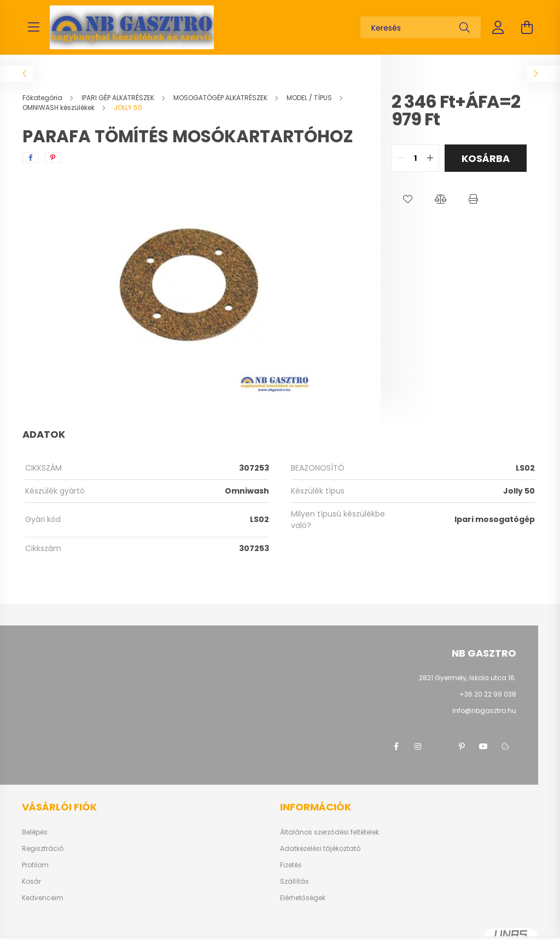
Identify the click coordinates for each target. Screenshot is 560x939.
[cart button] (527, 27)
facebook (396, 746)
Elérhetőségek (303, 898)
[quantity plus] (430, 158)
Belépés (35, 832)
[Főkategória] (43, 98)
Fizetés (291, 865)
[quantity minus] (400, 158)
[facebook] (31, 158)
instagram (418, 746)
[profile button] (498, 27)
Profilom (35, 865)
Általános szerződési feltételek (329, 832)
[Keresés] (421, 27)
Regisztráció (43, 849)
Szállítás (294, 882)
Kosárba (486, 158)
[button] (408, 199)
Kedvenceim (43, 898)
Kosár (31, 882)
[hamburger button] (33, 27)
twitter (440, 746)
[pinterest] (53, 158)
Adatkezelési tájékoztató (320, 849)
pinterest (462, 746)
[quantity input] (415, 158)
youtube (483, 746)
